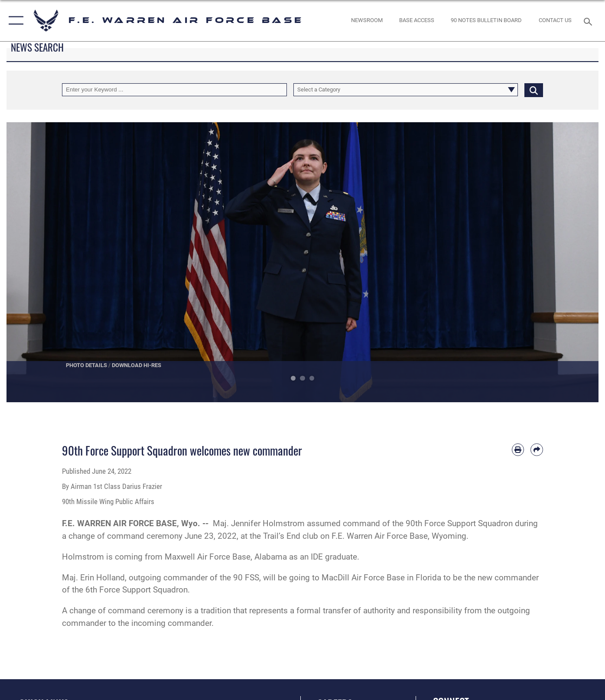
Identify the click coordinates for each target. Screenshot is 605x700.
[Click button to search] (534, 90)
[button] (14, 21)
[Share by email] (537, 450)
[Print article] (518, 450)
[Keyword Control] (174, 90)
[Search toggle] (589, 21)
